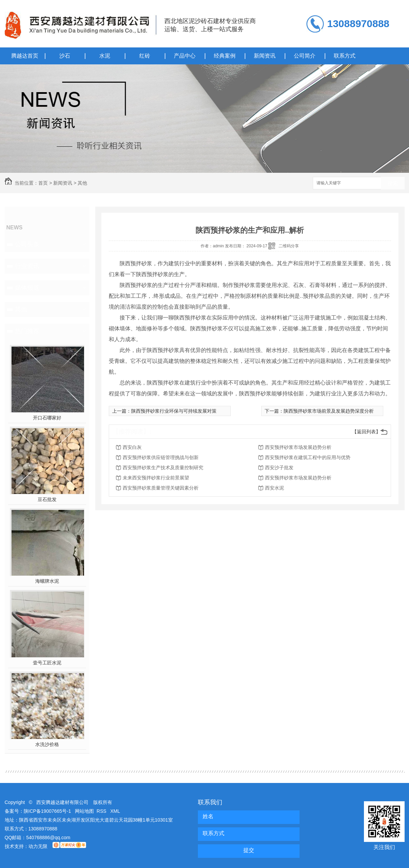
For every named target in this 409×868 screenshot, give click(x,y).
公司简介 (305, 56)
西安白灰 (132, 447)
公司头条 (27, 244)
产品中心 (185, 56)
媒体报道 (27, 288)
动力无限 (38, 846)
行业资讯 (27, 266)
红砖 (145, 56)
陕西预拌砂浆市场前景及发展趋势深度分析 (329, 411)
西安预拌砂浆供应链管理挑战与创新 (161, 457)
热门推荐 (27, 331)
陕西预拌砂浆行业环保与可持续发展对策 (174, 411)
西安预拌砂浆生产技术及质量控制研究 (163, 468)
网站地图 (84, 811)
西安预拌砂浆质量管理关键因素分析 (161, 488)
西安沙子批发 (279, 468)
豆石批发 (47, 499)
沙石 (65, 56)
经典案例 (225, 56)
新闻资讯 (265, 56)
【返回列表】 (366, 432)
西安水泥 (274, 488)
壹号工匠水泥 (47, 663)
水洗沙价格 (47, 744)
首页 (43, 183)
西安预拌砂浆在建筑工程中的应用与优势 (308, 457)
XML (115, 811)
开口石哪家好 (47, 418)
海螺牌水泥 (47, 581)
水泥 (105, 56)
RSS (102, 811)
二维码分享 (289, 246)
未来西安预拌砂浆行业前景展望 (156, 478)
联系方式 (345, 56)
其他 (82, 183)
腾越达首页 (25, 56)
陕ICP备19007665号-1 (47, 811)
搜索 (393, 183)
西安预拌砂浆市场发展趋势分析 (298, 447)
